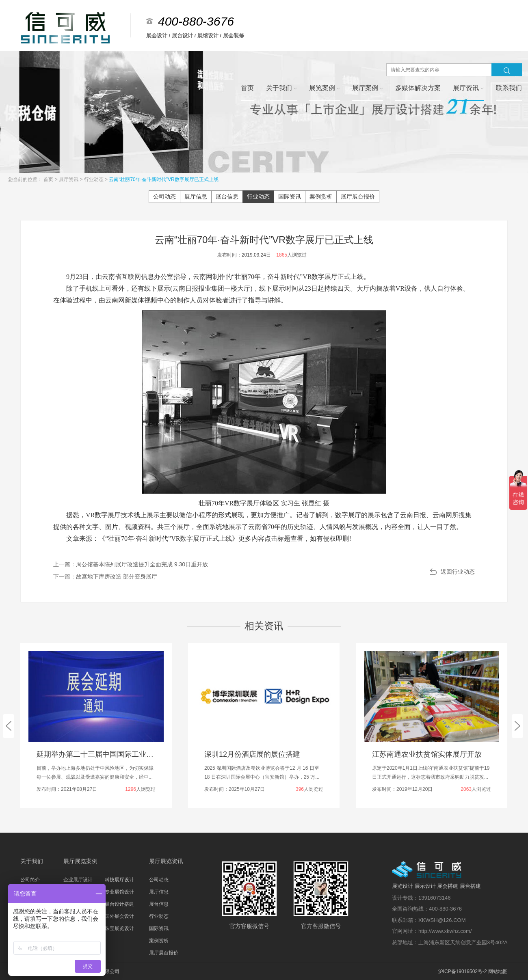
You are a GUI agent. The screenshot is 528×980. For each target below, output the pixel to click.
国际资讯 (290, 196)
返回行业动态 (458, 572)
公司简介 (30, 880)
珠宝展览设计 (119, 928)
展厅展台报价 (358, 196)
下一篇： (105, 576)
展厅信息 (196, 196)
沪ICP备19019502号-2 (463, 971)
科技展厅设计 (119, 880)
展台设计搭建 (119, 904)
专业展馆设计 (119, 892)
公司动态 (164, 196)
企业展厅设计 (78, 880)
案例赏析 (321, 196)
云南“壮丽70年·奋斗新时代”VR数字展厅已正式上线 (163, 179)
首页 (49, 179)
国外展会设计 (119, 916)
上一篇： (131, 564)
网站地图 (498, 971)
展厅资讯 (69, 179)
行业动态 (94, 179)
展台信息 (227, 196)
